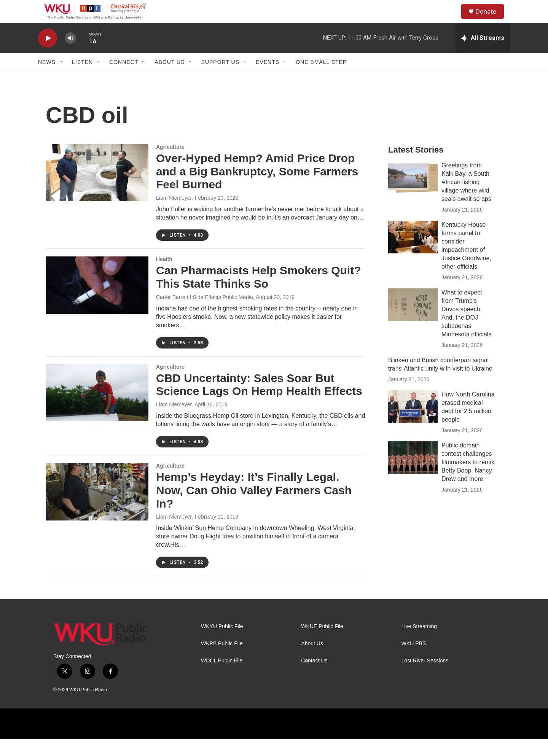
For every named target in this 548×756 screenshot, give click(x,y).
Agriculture (170, 164)
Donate (491, 20)
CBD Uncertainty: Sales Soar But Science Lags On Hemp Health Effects (259, 402)
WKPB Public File (222, 661)
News (47, 79)
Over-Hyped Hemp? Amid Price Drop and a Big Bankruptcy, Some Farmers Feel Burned (257, 189)
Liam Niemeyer (174, 215)
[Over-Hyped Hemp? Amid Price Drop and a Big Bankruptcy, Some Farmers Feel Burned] (97, 190)
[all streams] (483, 55)
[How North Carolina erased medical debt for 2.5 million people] (413, 424)
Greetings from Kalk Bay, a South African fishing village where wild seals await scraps (466, 199)
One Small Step (321, 79)
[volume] (70, 55)
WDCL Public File (222, 678)
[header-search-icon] (452, 20)
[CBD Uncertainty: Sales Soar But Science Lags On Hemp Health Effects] (97, 410)
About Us (170, 79)
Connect (124, 79)
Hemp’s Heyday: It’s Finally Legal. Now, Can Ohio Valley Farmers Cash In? (254, 507)
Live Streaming (419, 644)
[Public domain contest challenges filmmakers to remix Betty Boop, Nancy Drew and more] (413, 475)
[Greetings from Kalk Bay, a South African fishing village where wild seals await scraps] (413, 195)
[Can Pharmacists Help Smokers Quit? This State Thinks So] (97, 302)
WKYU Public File (222, 644)
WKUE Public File (322, 644)
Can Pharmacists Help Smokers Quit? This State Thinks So (259, 294)
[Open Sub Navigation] (61, 79)
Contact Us (314, 678)
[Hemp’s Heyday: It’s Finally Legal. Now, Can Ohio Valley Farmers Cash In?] (97, 509)
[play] (48, 55)
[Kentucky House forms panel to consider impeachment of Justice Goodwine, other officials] (413, 254)
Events (268, 79)
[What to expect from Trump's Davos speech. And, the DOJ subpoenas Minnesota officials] (413, 322)
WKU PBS (414, 661)
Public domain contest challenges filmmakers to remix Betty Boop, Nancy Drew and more (468, 479)
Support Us (221, 79)
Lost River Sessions (425, 678)
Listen (82, 79)
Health (164, 276)
